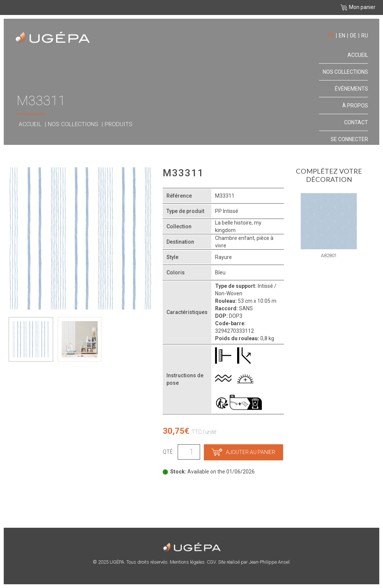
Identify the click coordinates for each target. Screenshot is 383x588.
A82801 (329, 255)
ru (365, 36)
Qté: (168, 452)
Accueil (30, 124)
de (353, 36)
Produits (119, 124)
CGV (211, 562)
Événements (351, 89)
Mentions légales (187, 562)
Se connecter (349, 139)
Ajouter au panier (243, 452)
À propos (355, 106)
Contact (356, 122)
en (342, 36)
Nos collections (73, 124)
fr (331, 36)
